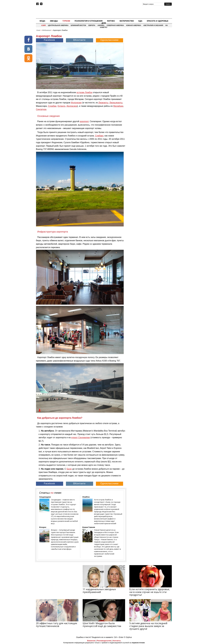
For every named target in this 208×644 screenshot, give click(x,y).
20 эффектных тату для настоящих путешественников (57, 625)
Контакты (117, 641)
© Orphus (128, 637)
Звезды (54, 21)
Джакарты (103, 103)
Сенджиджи (45, 497)
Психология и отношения (88, 21)
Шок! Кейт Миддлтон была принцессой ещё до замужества (102, 625)
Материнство (127, 21)
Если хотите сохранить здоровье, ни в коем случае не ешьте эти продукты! (150, 592)
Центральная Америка (58, 25)
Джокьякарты (116, 103)
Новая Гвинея (89, 527)
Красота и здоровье (158, 21)
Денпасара (72, 106)
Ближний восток (78, 25)
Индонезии (76, 103)
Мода (42, 21)
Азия (43, 25)
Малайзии (118, 106)
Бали (69, 469)
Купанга (61, 106)
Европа (92, 25)
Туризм (66, 21)
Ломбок (86, 497)
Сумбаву (99, 136)
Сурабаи (52, 106)
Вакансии (91, 641)
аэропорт (84, 121)
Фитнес (111, 21)
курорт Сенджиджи (81, 438)
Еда (140, 21)
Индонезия (46, 30)
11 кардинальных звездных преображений (99, 591)
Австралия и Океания (153, 25)
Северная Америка (115, 25)
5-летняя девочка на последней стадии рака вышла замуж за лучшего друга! (148, 626)
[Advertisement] (149, 51)
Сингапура (41, 109)
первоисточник (138, 643)
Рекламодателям (104, 641)
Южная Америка (134, 25)
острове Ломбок (84, 92)
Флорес (43, 527)
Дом (104, 23)
